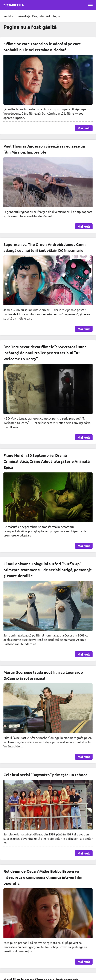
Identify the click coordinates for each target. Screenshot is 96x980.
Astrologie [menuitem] (53, 16)
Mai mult (84, 128)
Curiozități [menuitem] (23, 16)
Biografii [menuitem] (38, 16)
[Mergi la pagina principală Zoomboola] (14, 6)
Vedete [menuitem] (8, 16)
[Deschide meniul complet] (90, 4)
